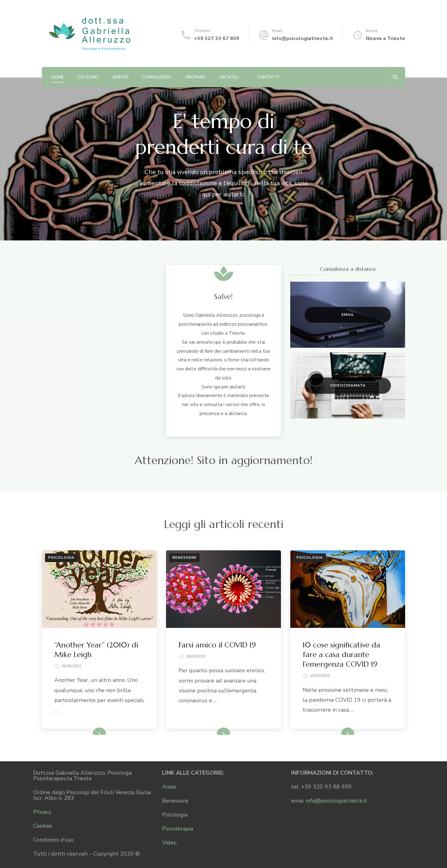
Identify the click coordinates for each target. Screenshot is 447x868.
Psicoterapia (178, 829)
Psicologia (61, 557)
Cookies (43, 826)
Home (57, 77)
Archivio (195, 77)
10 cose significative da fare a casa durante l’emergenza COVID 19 (341, 655)
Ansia (169, 787)
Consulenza (157, 77)
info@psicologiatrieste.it (303, 38)
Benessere (184, 557)
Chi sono (88, 77)
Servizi (120, 77)
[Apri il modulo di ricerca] (395, 77)
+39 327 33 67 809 (217, 38)
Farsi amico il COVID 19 (217, 645)
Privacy (42, 812)
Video (169, 843)
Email (348, 315)
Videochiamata (348, 385)
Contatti (268, 77)
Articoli (229, 77)
